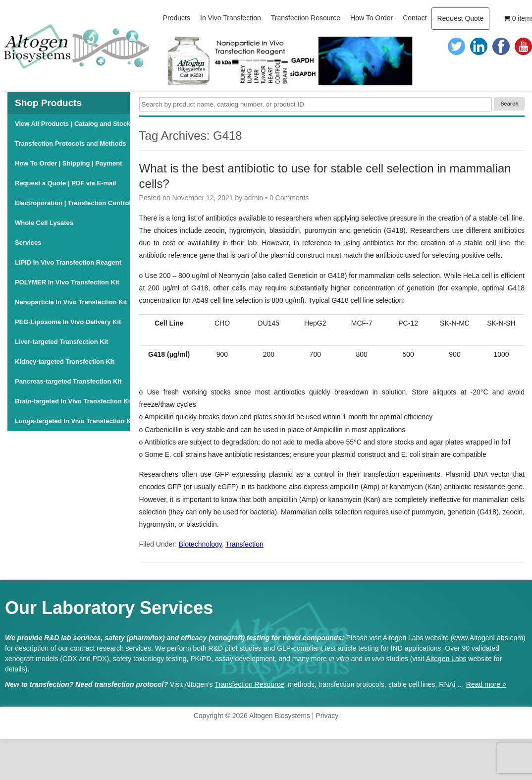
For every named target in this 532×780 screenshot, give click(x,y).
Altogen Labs (403, 638)
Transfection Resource (249, 684)
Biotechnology (200, 544)
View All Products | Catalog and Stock (72, 124)
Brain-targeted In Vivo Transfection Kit (72, 401)
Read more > (486, 684)
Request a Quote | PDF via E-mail (65, 183)
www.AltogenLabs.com (488, 638)
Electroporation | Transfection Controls (72, 203)
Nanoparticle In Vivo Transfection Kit (71, 302)
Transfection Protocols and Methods (71, 143)
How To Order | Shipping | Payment (69, 163)
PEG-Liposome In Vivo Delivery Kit (68, 322)
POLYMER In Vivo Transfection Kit (67, 282)
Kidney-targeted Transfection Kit (65, 362)
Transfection (244, 544)
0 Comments (289, 198)
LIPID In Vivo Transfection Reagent (68, 262)
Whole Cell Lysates (44, 223)
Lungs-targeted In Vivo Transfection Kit (72, 421)
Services (28, 243)
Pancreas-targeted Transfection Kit (68, 381)
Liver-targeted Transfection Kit (62, 342)
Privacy (327, 716)
